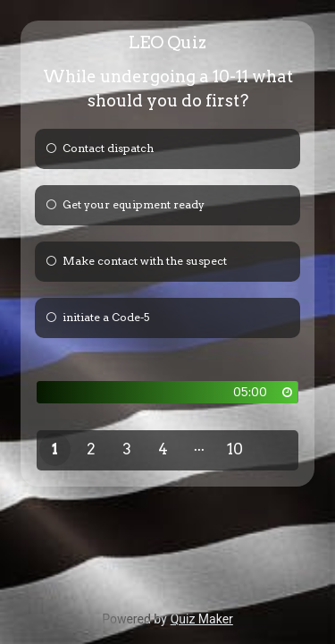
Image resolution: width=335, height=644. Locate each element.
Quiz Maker (202, 619)
